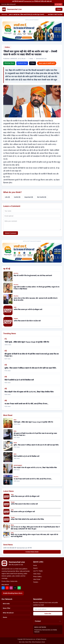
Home (35, 565)
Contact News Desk (32, 552)
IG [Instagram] (11, 588)
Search (35, 568)
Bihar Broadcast (8, 613)
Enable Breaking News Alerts (13, 593)
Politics (7, 47)
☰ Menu (59, 9)
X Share (33, 63)
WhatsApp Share (9, 63)
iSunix (5, 617)
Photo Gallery (37, 577)
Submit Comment (11, 233)
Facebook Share (22, 63)
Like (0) (7, 197)
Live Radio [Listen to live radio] (58, 4)
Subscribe (48, 614)
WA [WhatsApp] (19, 588)
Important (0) (29, 197)
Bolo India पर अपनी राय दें (47, 63)
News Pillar (7, 608)
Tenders (36, 582)
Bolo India (6, 604)
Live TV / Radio (38, 571)
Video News (37, 574)
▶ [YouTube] (7, 588)
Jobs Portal (37, 579)
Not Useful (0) (42, 197)
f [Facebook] (3, 588)
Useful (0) (17, 197)
